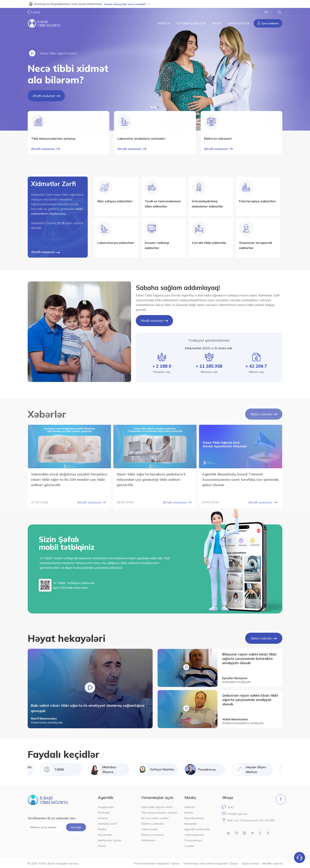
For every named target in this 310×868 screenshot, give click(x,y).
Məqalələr (191, 824)
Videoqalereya (194, 835)
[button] (155, 4)
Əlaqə (102, 846)
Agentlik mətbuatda (197, 829)
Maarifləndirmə (194, 818)
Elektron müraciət (152, 835)
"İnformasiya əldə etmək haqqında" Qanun (211, 863)
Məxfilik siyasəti (272, 863)
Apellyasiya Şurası (110, 840)
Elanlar (189, 813)
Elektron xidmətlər (153, 824)
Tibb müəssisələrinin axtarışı (159, 813)
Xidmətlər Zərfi (107, 824)
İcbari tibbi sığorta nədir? (157, 807)
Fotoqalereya (193, 840)
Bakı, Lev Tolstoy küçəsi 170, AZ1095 (251, 820)
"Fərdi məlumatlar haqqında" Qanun (156, 863)
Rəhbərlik (104, 813)
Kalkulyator (148, 840)
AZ (268, 12)
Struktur (103, 818)
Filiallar (102, 829)
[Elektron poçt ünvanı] (57, 827)
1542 (36, 12)
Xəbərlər (190, 807)
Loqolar (189, 846)
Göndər (76, 827)
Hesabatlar (105, 835)
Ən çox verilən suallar (155, 818)
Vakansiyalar (150, 829)
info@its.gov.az (237, 814)
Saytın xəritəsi (250, 863)
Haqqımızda (106, 807)
